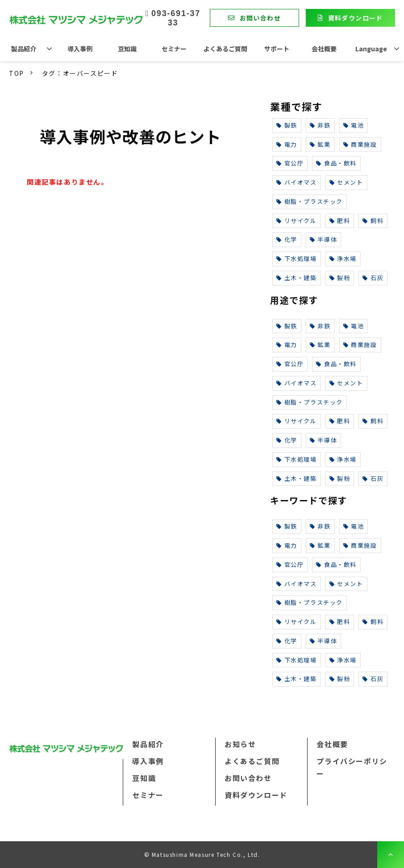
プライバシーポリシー (352, 767)
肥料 (340, 221)
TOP (17, 73)
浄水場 (343, 258)
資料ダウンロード (356, 18)
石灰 (373, 278)
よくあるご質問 (225, 49)
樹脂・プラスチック (310, 201)
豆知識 (127, 49)
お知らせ (240, 744)
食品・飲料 (336, 163)
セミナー (174, 49)
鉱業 (320, 144)
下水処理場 (297, 258)
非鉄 (320, 125)
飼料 (373, 221)
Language (371, 49)
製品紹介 (24, 49)
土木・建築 (297, 278)
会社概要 (324, 49)
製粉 (340, 278)
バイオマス (297, 182)
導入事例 (80, 49)
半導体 (323, 239)
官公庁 (290, 163)
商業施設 (360, 144)
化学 (287, 239)
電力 (287, 144)
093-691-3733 (176, 18)
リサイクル (297, 221)
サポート (277, 49)
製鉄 (287, 125)
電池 (354, 125)
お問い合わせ (260, 18)
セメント (346, 182)
